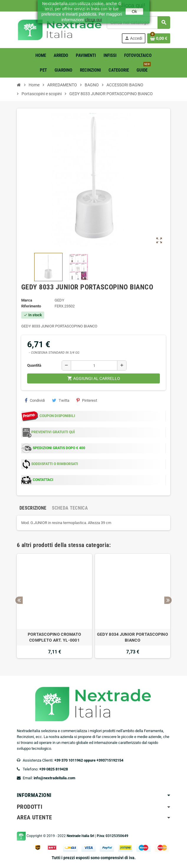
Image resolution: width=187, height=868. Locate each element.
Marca (27, 300)
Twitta (61, 400)
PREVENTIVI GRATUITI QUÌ (53, 432)
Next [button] (168, 600)
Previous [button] (19, 600)
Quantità (34, 365)
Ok (134, 11)
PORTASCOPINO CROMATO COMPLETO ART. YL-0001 (55, 637)
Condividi (35, 400)
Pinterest (87, 400)
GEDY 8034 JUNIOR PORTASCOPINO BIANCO (133, 637)
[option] (54, 606)
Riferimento (31, 306)
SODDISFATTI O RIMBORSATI (55, 464)
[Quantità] (94, 365)
